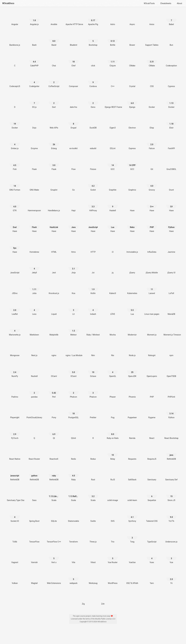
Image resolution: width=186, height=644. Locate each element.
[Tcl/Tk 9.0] (171, 515)
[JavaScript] (15, 267)
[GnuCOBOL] (171, 164)
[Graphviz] (132, 184)
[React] (152, 433)
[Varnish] (34, 557)
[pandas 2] (34, 391)
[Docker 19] (15, 122)
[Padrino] (15, 391)
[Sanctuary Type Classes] (15, 495)
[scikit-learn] (132, 495)
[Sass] (34, 495)
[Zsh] (103, 598)
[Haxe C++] (152, 205)
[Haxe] (132, 205)
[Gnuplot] (54, 184)
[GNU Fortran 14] (15, 184)
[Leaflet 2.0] (15, 309)
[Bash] (34, 39)
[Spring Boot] (34, 515)
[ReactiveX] (54, 453)
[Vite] (74, 557)
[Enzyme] (34, 143)
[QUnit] (74, 433)
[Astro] (113, 19)
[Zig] (83, 598)
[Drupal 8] (74, 122)
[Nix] (113, 350)
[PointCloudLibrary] (34, 412)
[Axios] (152, 19)
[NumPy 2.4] (15, 371)
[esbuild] (93, 143)
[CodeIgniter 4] (34, 81)
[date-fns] (74, 102)
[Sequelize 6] (152, 495)
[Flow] (74, 164)
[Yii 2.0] (171, 578)
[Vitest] (93, 557)
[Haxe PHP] (152, 226)
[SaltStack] (132, 474)
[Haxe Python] (171, 226)
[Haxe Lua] (113, 226)
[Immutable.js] (132, 246)
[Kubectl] (113, 288)
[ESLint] (113, 143)
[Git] (152, 164)
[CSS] (152, 81)
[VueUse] (132, 557)
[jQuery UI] (171, 267)
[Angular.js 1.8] (34, 19)
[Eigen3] (113, 122)
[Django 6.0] (132, 102)
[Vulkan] (15, 578)
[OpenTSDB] (171, 371)
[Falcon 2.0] (152, 143)
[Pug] (113, 412)
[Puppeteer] (132, 412)
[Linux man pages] (152, 309)
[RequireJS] (152, 453)
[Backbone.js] (15, 39)
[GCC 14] (113, 164)
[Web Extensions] (54, 578)
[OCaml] (54, 371)
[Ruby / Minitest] (93, 329)
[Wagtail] (34, 578)
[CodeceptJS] (15, 81)
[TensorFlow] (34, 536)
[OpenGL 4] (113, 371)
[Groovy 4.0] (152, 184)
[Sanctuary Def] (171, 474)
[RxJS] (113, 474)
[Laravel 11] (152, 288)
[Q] (34, 433)
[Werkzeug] (93, 578)
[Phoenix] (132, 391)
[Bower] (132, 39)
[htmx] (74, 246)
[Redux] (93, 453)
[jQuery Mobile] (152, 267)
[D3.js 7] (34, 102)
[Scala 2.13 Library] (54, 495)
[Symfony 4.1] (132, 515)
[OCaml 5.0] (74, 371)
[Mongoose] (15, 350)
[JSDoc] (15, 288)
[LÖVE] (113, 309)
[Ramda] (132, 433)
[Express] (132, 143)
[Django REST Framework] (113, 102)
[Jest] (54, 267)
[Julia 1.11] (34, 288)
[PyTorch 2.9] (15, 433)
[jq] (113, 267)
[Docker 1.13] (171, 102)
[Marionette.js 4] (15, 329)
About (179, 3)
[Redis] (74, 453)
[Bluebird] (74, 39)
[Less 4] (34, 309)
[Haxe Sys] (15, 246)
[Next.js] (34, 350)
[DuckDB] (93, 122)
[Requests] (132, 453)
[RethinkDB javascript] (15, 474)
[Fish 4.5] (15, 164)
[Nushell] (34, 371)
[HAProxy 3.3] (93, 205)
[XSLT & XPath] (132, 578)
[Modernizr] (132, 329)
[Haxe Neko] (132, 226)
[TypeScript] (152, 536)
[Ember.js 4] (15, 143)
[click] (93, 60)
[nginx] (54, 350)
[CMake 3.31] (152, 60)
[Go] (74, 184)
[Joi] (93, 267)
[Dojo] (34, 122)
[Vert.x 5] (54, 557)
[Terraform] (74, 536)
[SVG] (113, 515)
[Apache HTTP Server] (74, 19)
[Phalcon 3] (93, 391)
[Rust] (93, 474)
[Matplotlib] (54, 329)
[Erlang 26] (54, 143)
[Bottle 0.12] (113, 39)
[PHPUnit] (171, 391)
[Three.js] (93, 536)
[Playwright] (15, 412)
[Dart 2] (54, 102)
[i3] (113, 246)
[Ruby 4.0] (74, 474)
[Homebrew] (34, 246)
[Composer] (74, 81)
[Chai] (54, 60)
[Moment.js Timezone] (171, 329)
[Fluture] (93, 164)
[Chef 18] (74, 60)
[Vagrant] (15, 557)
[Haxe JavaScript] (93, 226)
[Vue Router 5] (113, 557)
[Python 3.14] (171, 412)
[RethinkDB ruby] (54, 474)
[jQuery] (132, 267)
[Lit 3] (74, 309)
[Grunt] (171, 184)
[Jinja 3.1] (74, 267)
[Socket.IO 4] (15, 515)
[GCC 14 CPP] (132, 164)
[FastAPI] (171, 143)
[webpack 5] (74, 578)
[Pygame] (152, 412)
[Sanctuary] (152, 474)
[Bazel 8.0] (54, 39)
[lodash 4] (93, 309)
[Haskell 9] (113, 205)
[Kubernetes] (132, 288)
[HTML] (54, 246)
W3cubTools (149, 3)
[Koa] (74, 288)
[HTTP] (93, 246)
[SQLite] (54, 515)
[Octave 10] (93, 371)
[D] (15, 102)
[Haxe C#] (171, 205)
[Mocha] (113, 329)
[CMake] (132, 60)
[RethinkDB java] (171, 453)
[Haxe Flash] (34, 226)
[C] (15, 60)
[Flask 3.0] (54, 164)
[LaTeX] (171, 288)
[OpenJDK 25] (132, 371)
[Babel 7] (171, 19)
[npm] (171, 350)
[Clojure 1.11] (113, 60)
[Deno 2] (93, 102)
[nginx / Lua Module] (74, 350)
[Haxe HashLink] (54, 226)
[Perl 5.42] (54, 391)
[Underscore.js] (171, 536)
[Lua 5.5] (132, 309)
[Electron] (132, 122)
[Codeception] (171, 60)
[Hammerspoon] (34, 205)
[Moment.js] (152, 329)
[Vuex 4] (152, 557)
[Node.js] (132, 350)
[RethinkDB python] (34, 474)
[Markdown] (34, 329)
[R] (93, 433)
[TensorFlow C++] (54, 536)
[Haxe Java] (74, 226)
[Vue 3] (171, 557)
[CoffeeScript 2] (54, 81)
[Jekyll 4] (34, 267)
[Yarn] (152, 578)
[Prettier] (93, 412)
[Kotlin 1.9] (93, 288)
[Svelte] (93, 515)
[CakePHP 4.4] (34, 60)
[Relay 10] (113, 453)
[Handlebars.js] (54, 205)
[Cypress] (171, 81)
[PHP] (152, 391)
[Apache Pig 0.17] (93, 19)
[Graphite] (113, 184)
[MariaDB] (171, 309)
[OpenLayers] (152, 371)
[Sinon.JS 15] (171, 495)
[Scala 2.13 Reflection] (74, 495)
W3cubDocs (8, 3)
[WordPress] (113, 578)
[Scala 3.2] (93, 495)
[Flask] (34, 164)
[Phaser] (113, 391)
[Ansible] (54, 19)
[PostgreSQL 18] (74, 412)
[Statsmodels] (74, 515)
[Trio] (113, 536)
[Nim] (93, 350)
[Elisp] (152, 122)
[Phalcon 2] (74, 391)
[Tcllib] (15, 536)
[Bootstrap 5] (93, 39)
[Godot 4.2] (93, 184)
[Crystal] (132, 81)
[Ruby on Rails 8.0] (113, 433)
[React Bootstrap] (171, 433)
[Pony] (54, 412)
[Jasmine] (171, 246)
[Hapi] (74, 205)
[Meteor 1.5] (74, 329)
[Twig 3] (132, 536)
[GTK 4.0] (15, 205)
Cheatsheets (166, 3)
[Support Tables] (152, 39)
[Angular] (15, 19)
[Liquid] (54, 309)
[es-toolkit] (74, 143)
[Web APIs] (54, 122)
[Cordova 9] (93, 81)
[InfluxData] (152, 246)
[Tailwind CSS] (152, 515)
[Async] (132, 19)
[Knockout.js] (54, 288)
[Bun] (171, 39)
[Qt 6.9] (54, 433)
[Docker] (152, 102)
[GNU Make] (34, 184)
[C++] (113, 81)
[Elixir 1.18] (171, 122)
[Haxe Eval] (15, 226)
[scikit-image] (113, 495)
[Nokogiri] (152, 350)
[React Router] (34, 453)
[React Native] (15, 453)
